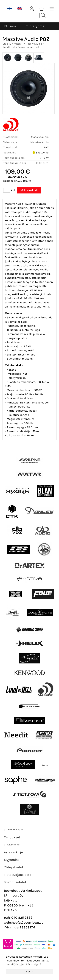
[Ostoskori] (42, 9)
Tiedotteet (12, 845)
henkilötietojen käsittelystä (23, 964)
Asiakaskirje (13, 852)
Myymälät (11, 860)
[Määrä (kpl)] (7, 190)
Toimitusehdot (15, 882)
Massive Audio (34, 44)
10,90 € (42, 163)
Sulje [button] (30, 972)
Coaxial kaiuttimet (28, 47)
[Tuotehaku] (27, 15)
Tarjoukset (12, 837)
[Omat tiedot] (32, 9)
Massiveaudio (40, 137)
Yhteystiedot (14, 867)
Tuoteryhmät (36, 26)
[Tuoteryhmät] (52, 9)
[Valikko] (55, 26)
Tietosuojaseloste (18, 875)
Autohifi (18, 44)
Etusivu (10, 26)
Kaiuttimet (9, 47)
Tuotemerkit (13, 830)
